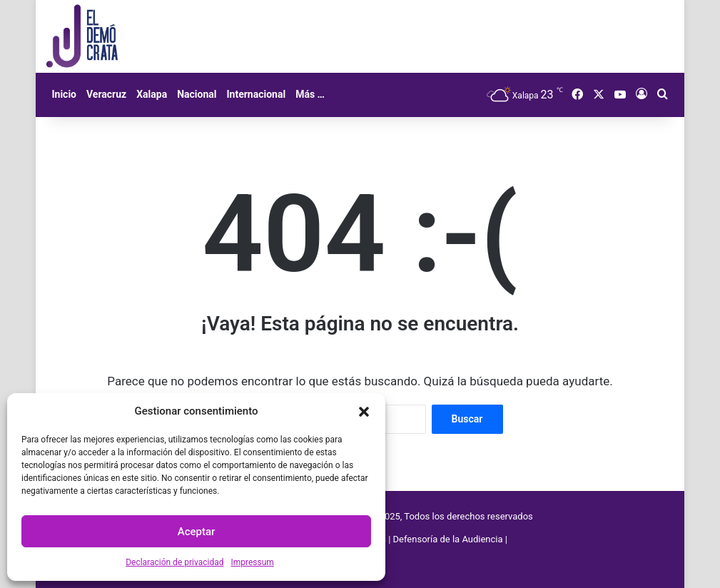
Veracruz (106, 94)
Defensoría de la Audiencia (448, 539)
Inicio (64, 94)
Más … (310, 94)
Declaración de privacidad (174, 562)
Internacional (256, 94)
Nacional (197, 94)
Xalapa (152, 94)
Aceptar (197, 532)
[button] (364, 412)
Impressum (252, 562)
